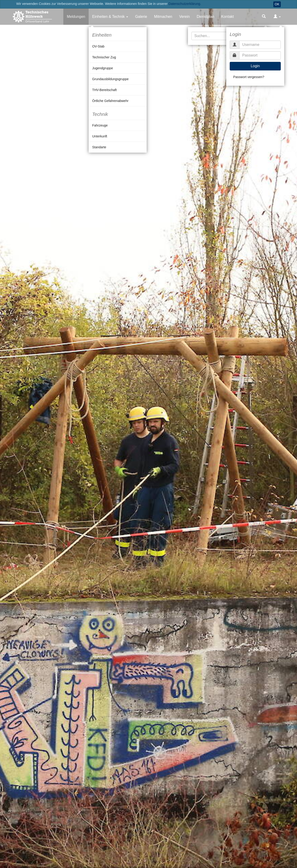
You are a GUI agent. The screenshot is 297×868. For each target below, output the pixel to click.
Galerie (141, 17)
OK (277, 4)
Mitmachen (163, 17)
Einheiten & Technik (108, 17)
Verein (184, 17)
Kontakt (227, 17)
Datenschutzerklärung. (185, 4)
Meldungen (76, 17)
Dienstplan (206, 17)
